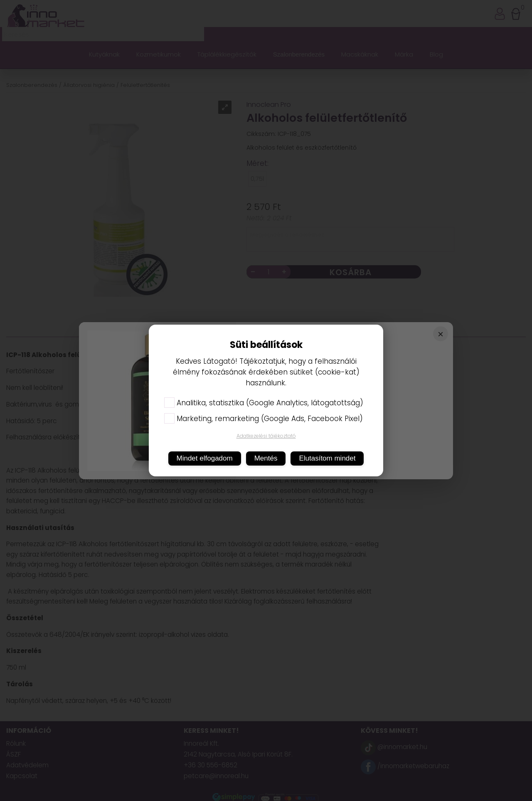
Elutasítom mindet (327, 458)
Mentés (266, 458)
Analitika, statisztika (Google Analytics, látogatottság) (264, 403)
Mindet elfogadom (205, 458)
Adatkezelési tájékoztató (266, 436)
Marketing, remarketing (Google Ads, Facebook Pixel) (264, 419)
